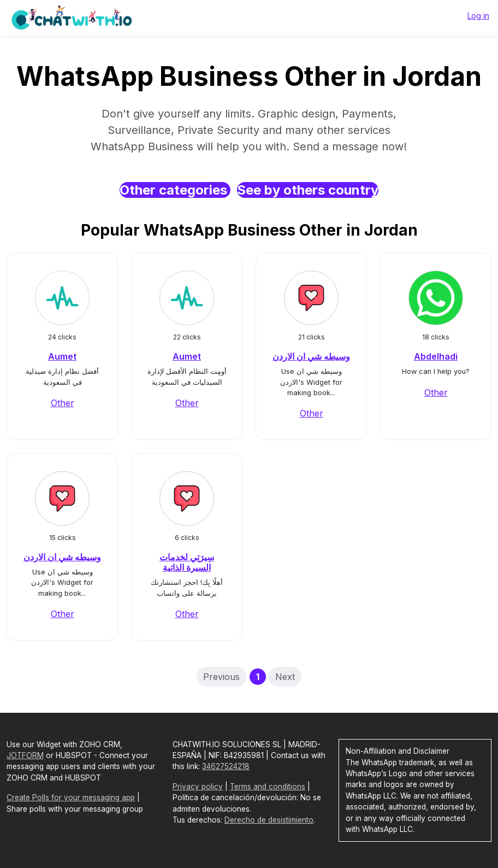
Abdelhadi (436, 356)
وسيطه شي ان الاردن (311, 356)
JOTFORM (25, 755)
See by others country (308, 190)
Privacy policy (198, 787)
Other (63, 403)
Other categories (175, 190)
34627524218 (226, 766)
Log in (478, 16)
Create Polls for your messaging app (71, 797)
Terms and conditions (268, 787)
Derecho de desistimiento (269, 820)
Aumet (62, 356)
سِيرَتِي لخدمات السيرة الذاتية (187, 562)
